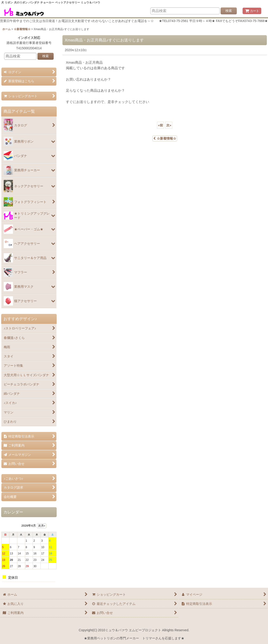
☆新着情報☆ (165, 138)
